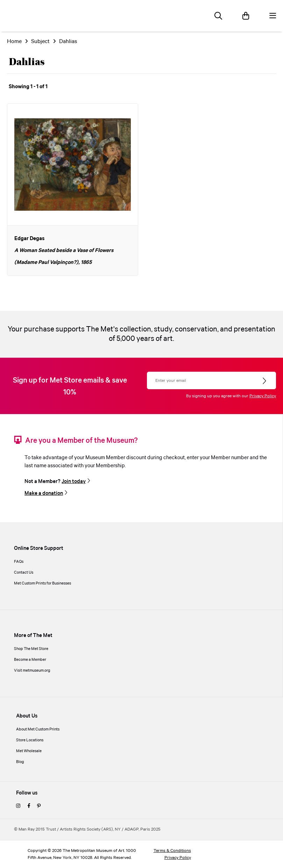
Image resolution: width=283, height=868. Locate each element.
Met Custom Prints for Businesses (43, 583)
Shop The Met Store (31, 649)
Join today (74, 482)
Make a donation (44, 493)
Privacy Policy (263, 396)
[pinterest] (39, 806)
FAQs (19, 562)
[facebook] (29, 806)
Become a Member (30, 660)
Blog (20, 762)
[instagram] (18, 806)
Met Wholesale (29, 751)
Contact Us (24, 573)
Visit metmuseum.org (32, 671)
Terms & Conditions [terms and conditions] (172, 851)
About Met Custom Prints (38, 729)
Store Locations (30, 740)
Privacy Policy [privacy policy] (178, 858)
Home (14, 41)
